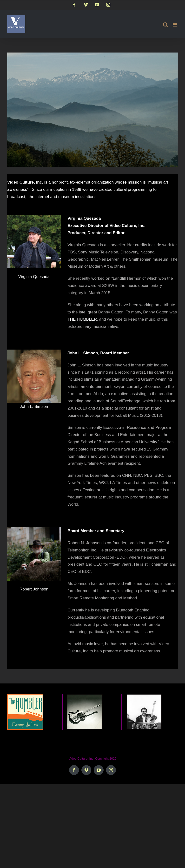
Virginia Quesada (34, 277)
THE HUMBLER (82, 319)
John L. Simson (34, 407)
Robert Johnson (34, 589)
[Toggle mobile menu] (175, 25)
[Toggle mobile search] (165, 25)
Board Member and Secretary (96, 531)
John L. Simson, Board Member (98, 353)
